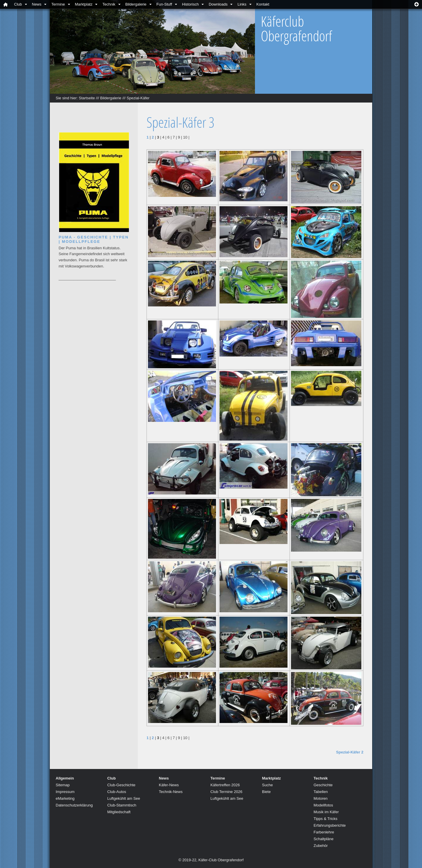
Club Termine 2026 (226, 792)
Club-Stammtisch (122, 805)
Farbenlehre (324, 832)
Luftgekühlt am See (124, 798)
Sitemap (63, 785)
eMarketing (65, 798)
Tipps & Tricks (325, 819)
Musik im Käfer (326, 812)
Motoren (321, 798)
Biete (266, 792)
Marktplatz (84, 4)
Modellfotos (323, 805)
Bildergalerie (136, 4)
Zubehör (321, 846)
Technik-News (171, 792)
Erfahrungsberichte (330, 825)
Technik (109, 4)
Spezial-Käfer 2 (350, 752)
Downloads (218, 4)
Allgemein (65, 778)
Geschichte (323, 785)
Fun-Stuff (164, 4)
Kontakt (263, 4)
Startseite (87, 98)
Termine (58, 4)
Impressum (65, 792)
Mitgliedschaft (119, 812)
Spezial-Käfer (138, 98)
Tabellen (321, 792)
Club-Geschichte (121, 785)
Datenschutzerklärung (74, 805)
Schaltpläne (324, 839)
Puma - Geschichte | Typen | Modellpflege (94, 239)
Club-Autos (117, 792)
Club (18, 4)
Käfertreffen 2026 (225, 785)
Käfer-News (169, 785)
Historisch (190, 4)
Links (242, 4)
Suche (267, 785)
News (37, 4)
